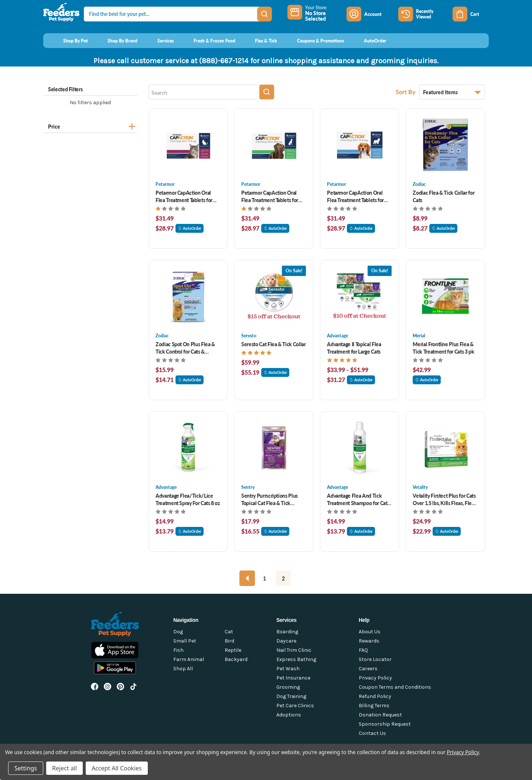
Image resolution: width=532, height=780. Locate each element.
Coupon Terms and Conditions (395, 687)
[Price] (90, 125)
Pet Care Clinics (295, 706)
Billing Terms (374, 706)
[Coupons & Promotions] (313, 41)
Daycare (286, 641)
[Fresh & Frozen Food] (207, 41)
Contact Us (372, 733)
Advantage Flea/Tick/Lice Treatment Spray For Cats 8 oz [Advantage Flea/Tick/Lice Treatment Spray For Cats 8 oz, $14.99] (188, 499)
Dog (178, 632)
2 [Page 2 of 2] (283, 578)
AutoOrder (190, 228)
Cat (229, 632)
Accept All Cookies (117, 768)
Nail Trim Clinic (294, 650)
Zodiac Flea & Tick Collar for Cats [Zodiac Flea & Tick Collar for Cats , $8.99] (444, 196)
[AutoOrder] (368, 41)
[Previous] (247, 578)
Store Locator (375, 659)
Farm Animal (189, 659)
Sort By (406, 92)
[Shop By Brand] (116, 41)
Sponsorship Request (385, 724)
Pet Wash (288, 669)
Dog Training (291, 696)
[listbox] (452, 92)
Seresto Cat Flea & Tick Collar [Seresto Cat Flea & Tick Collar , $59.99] (273, 344)
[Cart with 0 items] (471, 14)
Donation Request (380, 715)
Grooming (288, 687)
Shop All (183, 669)
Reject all (64, 768)
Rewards (369, 641)
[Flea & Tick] (259, 41)
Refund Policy (375, 696)
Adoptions (289, 715)
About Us (370, 632)
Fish (178, 650)
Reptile (233, 650)
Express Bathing (296, 659)
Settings (26, 768)
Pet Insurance (293, 678)
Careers (368, 669)
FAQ (363, 650)
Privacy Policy (375, 678)
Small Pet (185, 641)
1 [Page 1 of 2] (265, 578)
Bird (229, 641)
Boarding (287, 632)
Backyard (236, 659)
